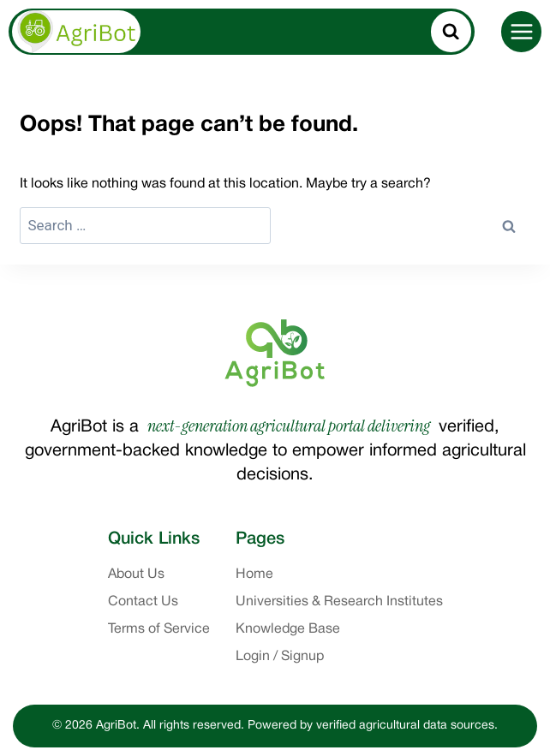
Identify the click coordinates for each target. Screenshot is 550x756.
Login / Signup (280, 657)
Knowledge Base (288, 629)
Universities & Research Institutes (339, 602)
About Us (136, 574)
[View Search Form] (451, 32)
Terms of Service (159, 629)
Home (254, 574)
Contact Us (143, 602)
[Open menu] (521, 31)
